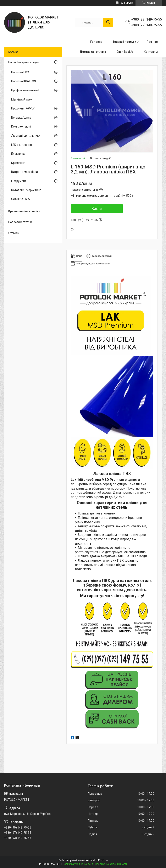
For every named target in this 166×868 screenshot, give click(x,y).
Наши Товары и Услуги (24, 62)
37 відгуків (127, 3)
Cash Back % (125, 52)
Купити (97, 209)
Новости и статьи (20, 222)
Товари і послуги (124, 42)
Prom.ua (103, 860)
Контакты (151, 52)
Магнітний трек (22, 99)
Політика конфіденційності (111, 864)
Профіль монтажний (25, 90)
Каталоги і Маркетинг (26, 190)
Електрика (18, 154)
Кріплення (18, 163)
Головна (96, 42)
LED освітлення (21, 145)
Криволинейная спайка (24, 211)
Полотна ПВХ (20, 72)
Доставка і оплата (93, 52)
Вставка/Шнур (21, 118)
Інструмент (19, 181)
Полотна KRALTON (24, 81)
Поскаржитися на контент (78, 864)
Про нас (152, 42)
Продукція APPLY (23, 108)
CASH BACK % (21, 199)
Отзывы (14, 233)
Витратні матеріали (24, 172)
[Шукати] (108, 22)
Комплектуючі (21, 126)
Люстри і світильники (26, 136)
